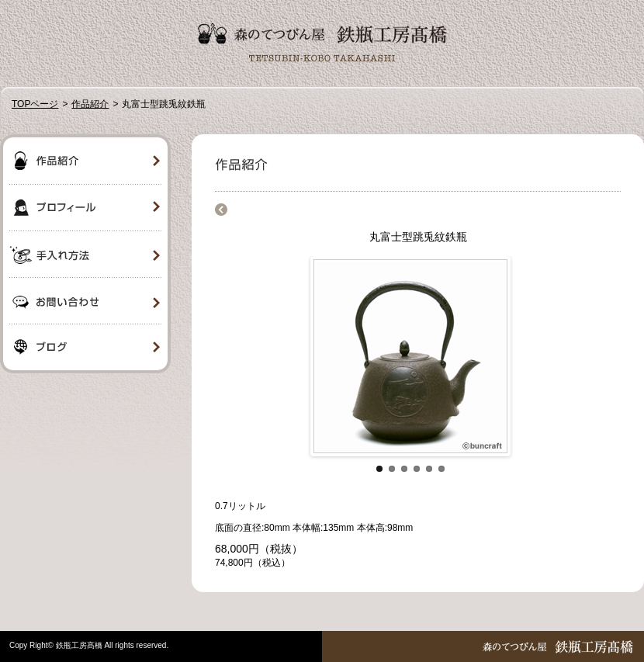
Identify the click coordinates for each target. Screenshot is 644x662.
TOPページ (35, 104)
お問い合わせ (85, 301)
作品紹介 (90, 104)
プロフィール (85, 208)
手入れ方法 (85, 255)
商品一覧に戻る (221, 210)
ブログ (85, 350)
